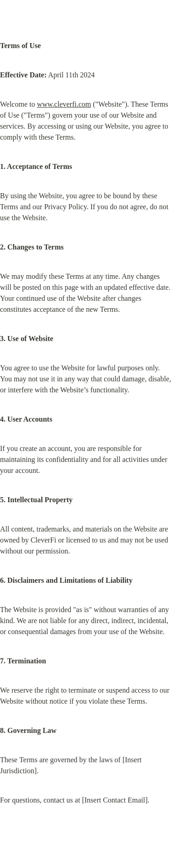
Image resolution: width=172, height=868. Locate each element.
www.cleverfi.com (64, 104)
